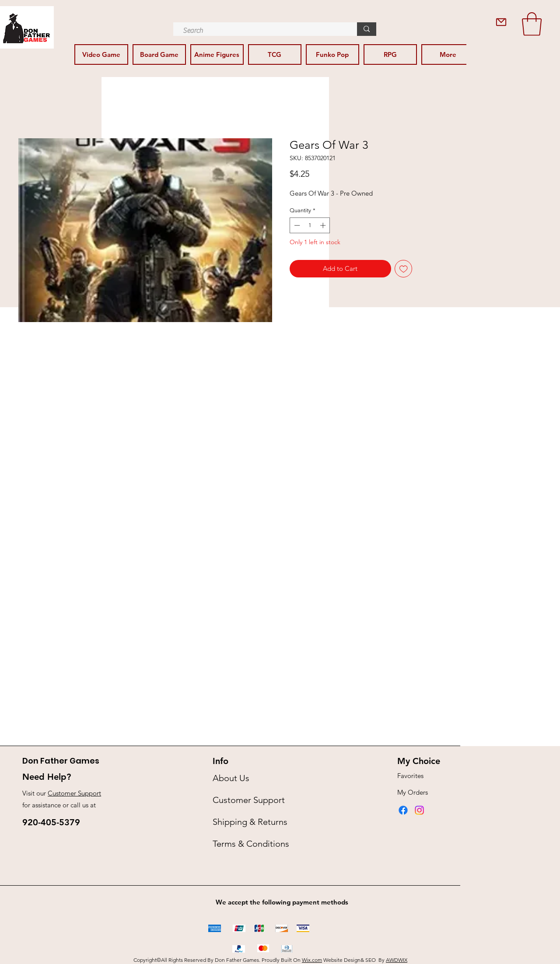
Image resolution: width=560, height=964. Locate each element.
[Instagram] (419, 810)
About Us (231, 778)
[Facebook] (403, 810)
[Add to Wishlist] (404, 269)
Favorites (410, 776)
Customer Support (74, 793)
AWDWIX (397, 960)
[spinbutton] (310, 225)
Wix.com (312, 960)
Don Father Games (61, 761)
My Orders (413, 792)
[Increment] (324, 225)
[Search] (261, 31)
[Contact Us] (501, 22)
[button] (532, 24)
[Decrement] (296, 225)
